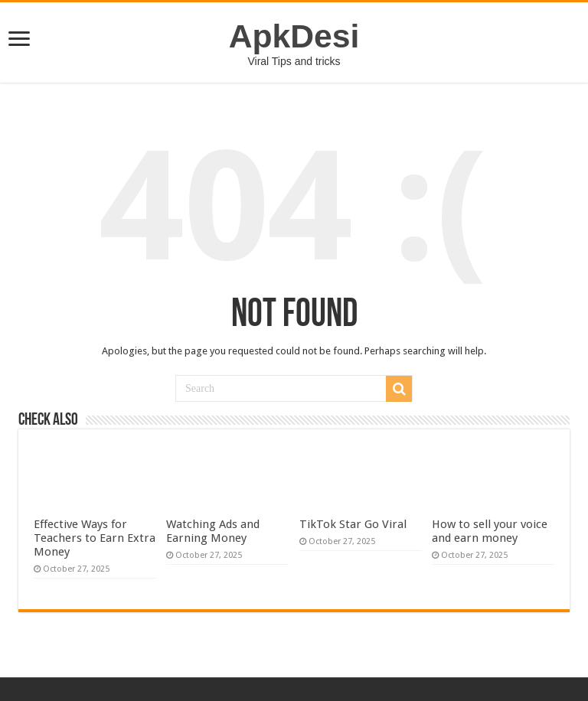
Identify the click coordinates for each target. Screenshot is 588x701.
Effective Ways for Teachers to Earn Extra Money (95, 538)
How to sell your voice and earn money (490, 531)
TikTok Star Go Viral (353, 524)
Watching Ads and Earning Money (213, 531)
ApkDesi (294, 36)
